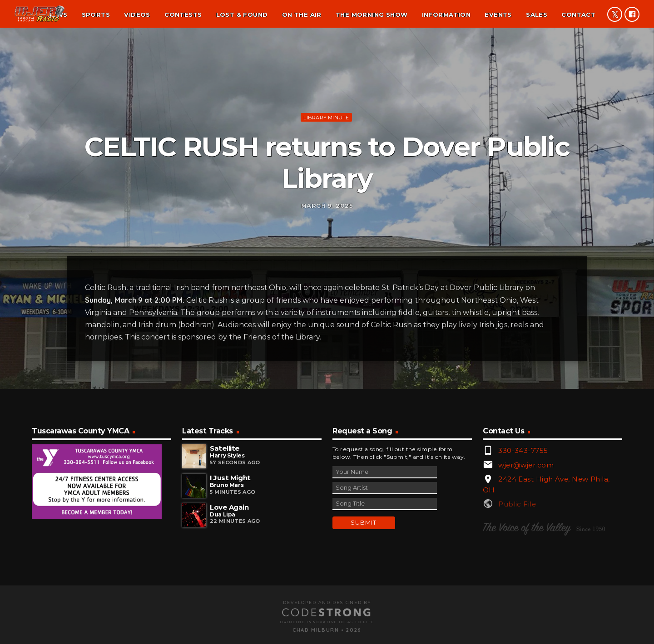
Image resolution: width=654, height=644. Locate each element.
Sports (96, 15)
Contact (578, 15)
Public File (517, 605)
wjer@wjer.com (526, 566)
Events (498, 15)
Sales (537, 15)
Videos (137, 15)
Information (446, 15)
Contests (183, 15)
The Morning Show (372, 15)
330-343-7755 (523, 552)
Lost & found (242, 15)
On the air (302, 15)
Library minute (326, 164)
